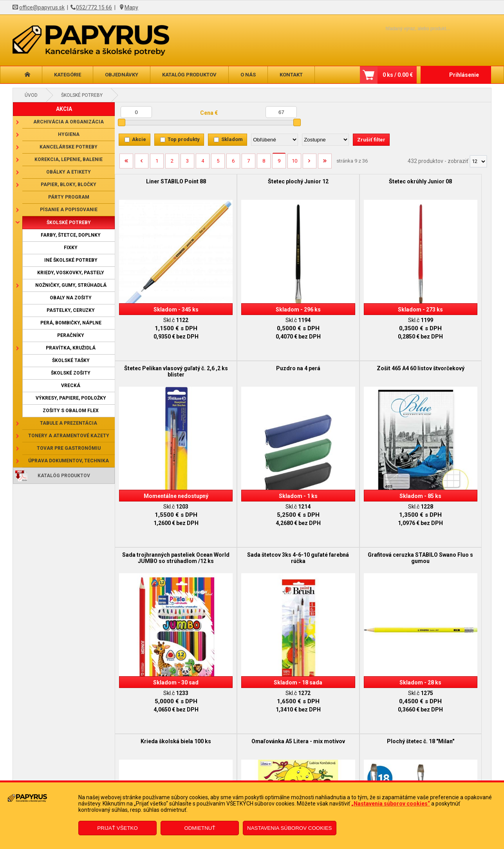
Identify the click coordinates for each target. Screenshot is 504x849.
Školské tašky (71, 360)
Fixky (71, 248)
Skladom (232, 139)
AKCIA (64, 109)
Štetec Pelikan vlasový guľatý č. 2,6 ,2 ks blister (444, 185)
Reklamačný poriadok (91, 780)
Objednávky (122, 75)
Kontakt (291, 75)
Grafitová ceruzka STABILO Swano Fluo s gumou (162, 524)
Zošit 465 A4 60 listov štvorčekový (256, 354)
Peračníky (71, 335)
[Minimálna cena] (136, 112)
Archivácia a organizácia (69, 122)
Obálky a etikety (69, 172)
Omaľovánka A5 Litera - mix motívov (350, 524)
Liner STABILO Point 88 (162, 181)
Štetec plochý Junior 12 (256, 181)
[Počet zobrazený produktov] (478, 161)
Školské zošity (71, 373)
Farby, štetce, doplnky (71, 235)
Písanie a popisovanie (69, 210)
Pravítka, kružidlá (71, 348)
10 (294, 161)
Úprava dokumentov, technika (69, 461)
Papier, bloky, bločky (69, 185)
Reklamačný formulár (209, 768)
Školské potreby (82, 95)
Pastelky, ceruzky (71, 310)
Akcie (139, 139)
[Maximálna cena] (281, 112)
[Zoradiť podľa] (275, 140)
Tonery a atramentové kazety (69, 436)
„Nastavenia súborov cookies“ (391, 804)
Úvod (31, 95)
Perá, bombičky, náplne (71, 323)
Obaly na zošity (71, 298)
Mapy (131, 7)
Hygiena (69, 134)
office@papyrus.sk (42, 7)
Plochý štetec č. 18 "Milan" (444, 521)
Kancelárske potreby (69, 147)
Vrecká (71, 386)
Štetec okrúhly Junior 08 (350, 181)
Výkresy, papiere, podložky (71, 398)
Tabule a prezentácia (69, 423)
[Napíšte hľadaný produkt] (404, 28)
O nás (248, 75)
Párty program (69, 197)
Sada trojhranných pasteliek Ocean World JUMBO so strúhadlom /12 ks (350, 357)
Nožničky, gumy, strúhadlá (71, 285)
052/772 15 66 (94, 7)
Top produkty (184, 139)
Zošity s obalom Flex (71, 411)
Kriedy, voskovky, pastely (71, 273)
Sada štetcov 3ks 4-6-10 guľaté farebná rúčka (444, 354)
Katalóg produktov (189, 75)
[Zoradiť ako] (325, 140)
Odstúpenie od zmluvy (210, 780)
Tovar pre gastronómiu (69, 448)
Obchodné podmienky (91, 768)
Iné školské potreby (71, 260)
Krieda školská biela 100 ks (256, 521)
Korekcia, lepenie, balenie (69, 159)
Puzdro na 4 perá (162, 351)
